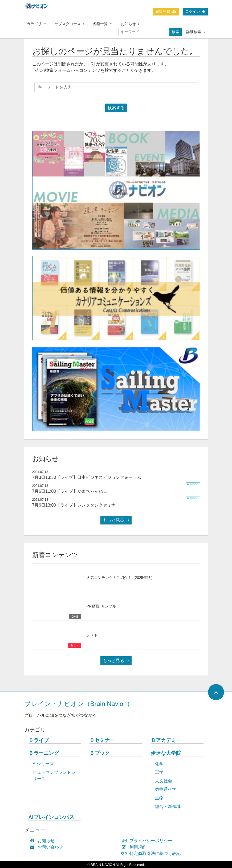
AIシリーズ (43, 764)
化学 (159, 764)
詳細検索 (196, 32)
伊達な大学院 (166, 753)
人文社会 (164, 781)
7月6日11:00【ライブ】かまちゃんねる (70, 492)
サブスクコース (69, 24)
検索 (176, 32)
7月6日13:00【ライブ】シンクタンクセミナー (76, 505)
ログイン (195, 11)
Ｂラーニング (44, 753)
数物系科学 (166, 790)
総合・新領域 (168, 807)
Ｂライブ (39, 741)
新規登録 (166, 11)
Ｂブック (100, 753)
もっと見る (116, 520)
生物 (159, 798)
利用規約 (135, 847)
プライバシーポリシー (148, 841)
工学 (159, 773)
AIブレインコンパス (51, 817)
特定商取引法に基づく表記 (152, 854)
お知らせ (130, 24)
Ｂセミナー (102, 741)
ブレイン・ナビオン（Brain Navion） (79, 704)
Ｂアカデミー (166, 741)
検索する (116, 108)
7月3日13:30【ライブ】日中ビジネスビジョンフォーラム (87, 478)
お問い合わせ (48, 847)
